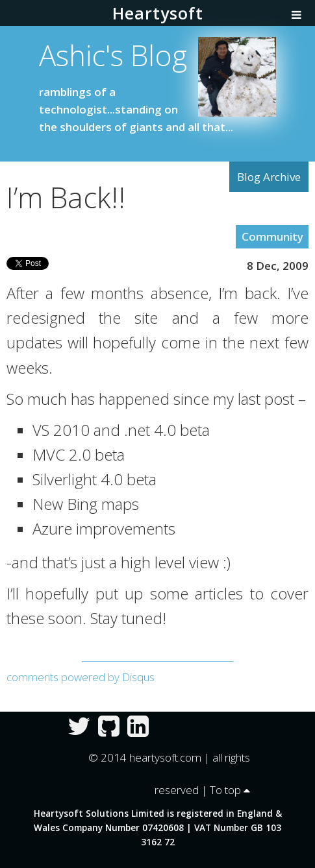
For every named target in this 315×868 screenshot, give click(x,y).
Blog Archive (269, 177)
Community (272, 236)
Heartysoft (158, 13)
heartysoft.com (165, 757)
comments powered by (81, 677)
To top (230, 790)
